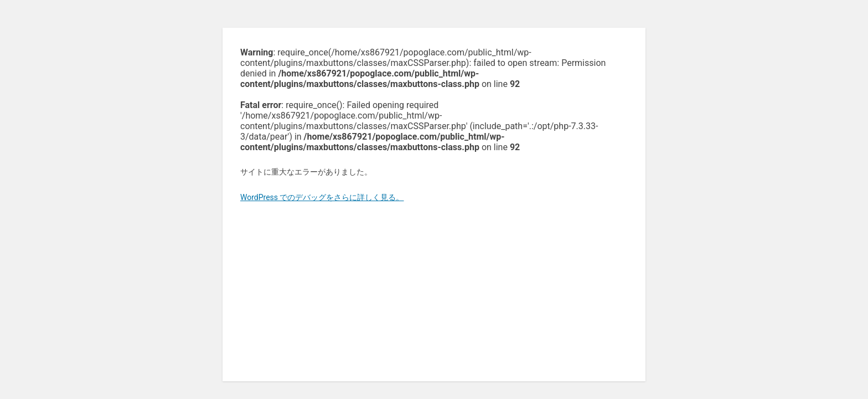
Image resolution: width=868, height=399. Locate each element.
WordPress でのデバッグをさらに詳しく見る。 (322, 197)
